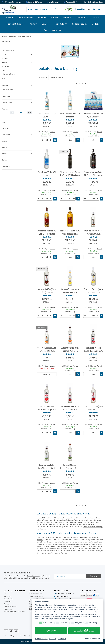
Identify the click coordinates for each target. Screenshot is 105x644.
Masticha (95, 527)
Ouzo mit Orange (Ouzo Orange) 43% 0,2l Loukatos (47, 350)
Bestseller (5, 47)
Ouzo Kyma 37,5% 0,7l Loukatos (47, 174)
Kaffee (85, 527)
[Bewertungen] (47, 120)
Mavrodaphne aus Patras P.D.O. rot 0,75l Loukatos (70, 174)
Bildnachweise (8, 609)
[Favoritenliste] (89, 9)
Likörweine (40, 540)
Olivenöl (4, 55)
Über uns (6, 604)
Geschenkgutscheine (8, 90)
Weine (4, 78)
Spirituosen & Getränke (8, 74)
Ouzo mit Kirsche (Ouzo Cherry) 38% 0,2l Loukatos (70, 408)
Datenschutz (8, 596)
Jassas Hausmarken (8, 51)
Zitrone (89, 527)
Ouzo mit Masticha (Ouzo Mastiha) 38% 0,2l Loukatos (47, 467)
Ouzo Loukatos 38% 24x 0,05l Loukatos (93, 115)
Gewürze (4, 82)
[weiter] (101, 83)
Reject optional (51, 631)
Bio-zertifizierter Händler (11, 607)
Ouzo (3, 70)
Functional (64, 623)
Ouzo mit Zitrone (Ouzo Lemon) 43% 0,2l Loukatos (70, 291)
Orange (100, 527)
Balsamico (5, 59)
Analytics (78, 623)
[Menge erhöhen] (51, 140)
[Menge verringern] (38, 140)
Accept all (84, 631)
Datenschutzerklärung (34, 576)
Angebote (95, 24)
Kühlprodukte (6, 66)
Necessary (48, 623)
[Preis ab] (6, 113)
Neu (46, 30)
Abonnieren (93, 576)
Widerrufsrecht (8, 599)
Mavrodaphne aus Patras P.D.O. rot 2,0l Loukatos (93, 174)
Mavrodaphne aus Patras (87, 542)
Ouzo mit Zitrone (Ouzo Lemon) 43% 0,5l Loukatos (93, 291)
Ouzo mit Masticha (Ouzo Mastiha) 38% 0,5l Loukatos (70, 467)
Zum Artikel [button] (47, 374)
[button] (80, 9)
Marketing (93, 623)
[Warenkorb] (97, 9)
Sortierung (42, 77)
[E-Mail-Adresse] (70, 576)
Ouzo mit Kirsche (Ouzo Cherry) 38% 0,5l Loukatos (93, 408)
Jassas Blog (56, 30)
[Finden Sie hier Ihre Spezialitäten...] (40, 10)
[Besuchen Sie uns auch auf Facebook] (6, 631)
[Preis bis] (23, 113)
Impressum (7, 601)
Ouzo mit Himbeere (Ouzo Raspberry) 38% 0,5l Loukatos (47, 408)
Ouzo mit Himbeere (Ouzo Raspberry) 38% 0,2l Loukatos (93, 350)
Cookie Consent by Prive (93, 639)
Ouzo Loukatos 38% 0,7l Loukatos (70, 115)
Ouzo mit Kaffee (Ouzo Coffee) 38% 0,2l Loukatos (93, 233)
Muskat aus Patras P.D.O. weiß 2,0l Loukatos (70, 232)
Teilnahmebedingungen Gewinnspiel (14, 612)
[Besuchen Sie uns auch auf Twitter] (11, 631)
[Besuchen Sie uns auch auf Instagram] (16, 631)
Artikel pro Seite (56, 77)
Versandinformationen (36, 594)
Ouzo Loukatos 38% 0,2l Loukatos (47, 115)
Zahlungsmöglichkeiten (36, 596)
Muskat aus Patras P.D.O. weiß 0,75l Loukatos (47, 232)
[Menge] (42, 140)
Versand (53, 132)
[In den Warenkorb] (55, 140)
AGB (5, 594)
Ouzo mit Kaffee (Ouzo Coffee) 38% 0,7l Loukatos (47, 291)
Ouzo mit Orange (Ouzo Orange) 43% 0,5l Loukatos (70, 350)
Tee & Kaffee (5, 86)
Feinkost (4, 62)
